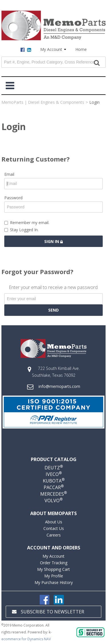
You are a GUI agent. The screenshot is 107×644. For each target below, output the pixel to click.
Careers (54, 535)
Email (9, 174)
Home (81, 49)
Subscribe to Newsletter (48, 612)
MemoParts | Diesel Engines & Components (43, 102)
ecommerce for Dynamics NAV (26, 639)
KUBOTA (54, 481)
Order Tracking (54, 563)
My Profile (54, 576)
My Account (53, 49)
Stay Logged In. (21, 230)
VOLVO (53, 501)
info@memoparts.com (59, 386)
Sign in (53, 241)
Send (53, 310)
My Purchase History (54, 582)
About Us (54, 522)
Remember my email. (27, 223)
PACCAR (54, 487)
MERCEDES (53, 494)
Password (13, 198)
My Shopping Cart (53, 569)
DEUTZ (54, 468)
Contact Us (54, 528)
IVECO (54, 474)
